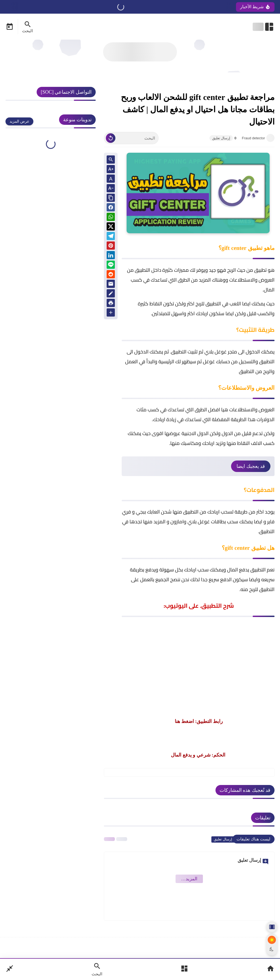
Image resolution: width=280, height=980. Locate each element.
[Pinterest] (111, 247)
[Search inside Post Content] (111, 160)
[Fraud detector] (270, 138)
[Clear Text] (111, 138)
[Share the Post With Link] (111, 198)
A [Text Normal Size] (111, 179)
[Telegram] (111, 237)
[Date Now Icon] (10, 27)
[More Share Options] (111, 313)
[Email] (111, 285)
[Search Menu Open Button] (27, 27)
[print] (111, 304)
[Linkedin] (111, 256)
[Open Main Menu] (184, 969)
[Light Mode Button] (272, 940)
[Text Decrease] (111, 189)
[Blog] (111, 294)
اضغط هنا (184, 721)
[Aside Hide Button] (272, 927)
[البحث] (131, 138)
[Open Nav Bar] (264, 27)
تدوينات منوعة (78, 120)
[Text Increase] (111, 169)
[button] (111, 208)
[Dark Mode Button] (272, 949)
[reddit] (111, 275)
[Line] (111, 266)
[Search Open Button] (97, 969)
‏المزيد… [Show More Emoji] (189, 879)
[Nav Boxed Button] (10, 969)
